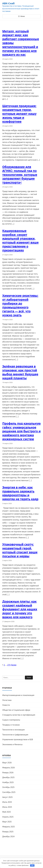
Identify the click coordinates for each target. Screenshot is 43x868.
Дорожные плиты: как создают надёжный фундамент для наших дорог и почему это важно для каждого (20, 609)
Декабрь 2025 (8, 777)
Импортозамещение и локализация (18, 695)
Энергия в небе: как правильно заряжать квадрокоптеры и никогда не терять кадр (20, 493)
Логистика (7, 700)
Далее (14, 665)
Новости (6, 705)
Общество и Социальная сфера (16, 710)
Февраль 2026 (8, 768)
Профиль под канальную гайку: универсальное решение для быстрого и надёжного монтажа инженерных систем (21, 431)
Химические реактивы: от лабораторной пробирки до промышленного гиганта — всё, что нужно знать (20, 305)
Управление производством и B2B (18, 739)
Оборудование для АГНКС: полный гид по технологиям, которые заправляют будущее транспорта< (20, 175)
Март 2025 (7, 822)
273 (9, 665)
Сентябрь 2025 (9, 792)
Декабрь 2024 (8, 836)
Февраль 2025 (8, 827)
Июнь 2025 (7, 807)
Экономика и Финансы (12, 744)
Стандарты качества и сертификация (19, 715)
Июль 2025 (7, 802)
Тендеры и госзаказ (11, 725)
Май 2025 (7, 812)
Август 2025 (7, 797)
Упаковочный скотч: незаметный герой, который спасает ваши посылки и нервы (20, 550)
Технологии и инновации (13, 730)
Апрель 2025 (8, 817)
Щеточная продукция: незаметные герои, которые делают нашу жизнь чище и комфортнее (19, 114)
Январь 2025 (8, 832)
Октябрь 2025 (8, 787)
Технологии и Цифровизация (15, 735)
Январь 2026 (8, 773)
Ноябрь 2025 (8, 782)
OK (32, 865)
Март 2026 (7, 763)
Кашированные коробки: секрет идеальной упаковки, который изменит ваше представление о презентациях (20, 240)
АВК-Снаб (8, 3)
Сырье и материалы (11, 720)
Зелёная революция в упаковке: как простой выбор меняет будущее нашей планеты (20, 372)
